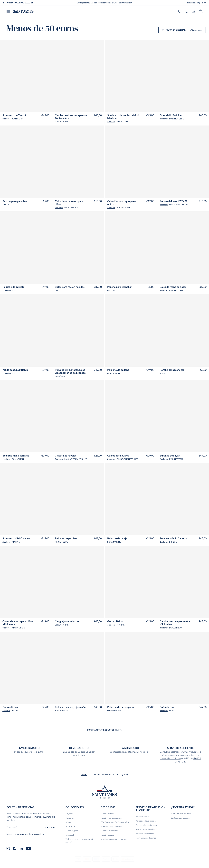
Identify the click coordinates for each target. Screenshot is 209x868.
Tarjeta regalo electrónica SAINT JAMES (79, 840)
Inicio (84, 774)
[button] (196, 3)
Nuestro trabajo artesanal (111, 826)
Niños (68, 822)
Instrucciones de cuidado (146, 829)
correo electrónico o (170, 758)
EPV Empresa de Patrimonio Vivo (115, 822)
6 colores (111, 625)
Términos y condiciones (146, 838)
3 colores (111, 122)
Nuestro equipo (107, 835)
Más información (125, 3)
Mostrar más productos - (104, 730)
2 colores (6, 119)
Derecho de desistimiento (147, 825)
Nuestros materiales (109, 831)
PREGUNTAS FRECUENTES (183, 814)
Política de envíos (143, 817)
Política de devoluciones (146, 821)
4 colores (164, 711)
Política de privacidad (145, 834)
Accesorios (70, 826)
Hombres (70, 818)
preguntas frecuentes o (190, 752)
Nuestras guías (72, 831)
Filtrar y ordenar (182, 30)
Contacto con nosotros (180, 818)
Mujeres (69, 814)
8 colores (6, 628)
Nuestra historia (107, 814)
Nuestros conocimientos (111, 818)
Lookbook (70, 835)
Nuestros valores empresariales (114, 839)
